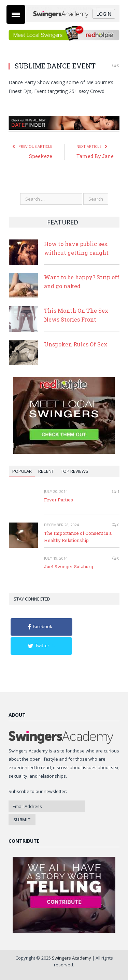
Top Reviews (75, 471)
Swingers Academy (72, 958)
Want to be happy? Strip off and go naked (82, 282)
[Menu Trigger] (16, 14)
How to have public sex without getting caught (76, 248)
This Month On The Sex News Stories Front (76, 315)
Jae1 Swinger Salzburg (69, 566)
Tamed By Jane (95, 156)
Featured (63, 222)
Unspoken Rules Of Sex (76, 344)
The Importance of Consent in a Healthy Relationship (78, 537)
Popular (22, 471)
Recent (46, 471)
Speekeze (41, 156)
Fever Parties (59, 500)
